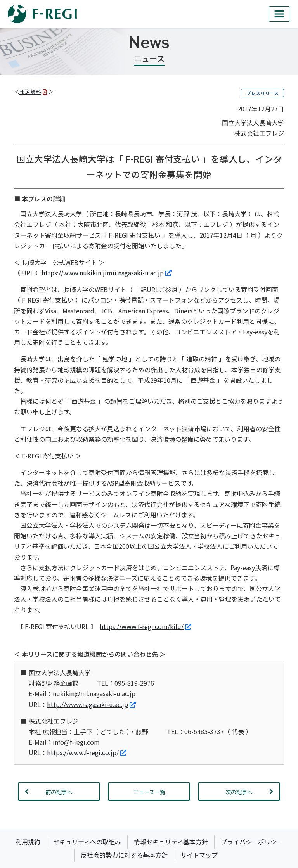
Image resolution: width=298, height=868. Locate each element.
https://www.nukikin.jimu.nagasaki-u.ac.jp (107, 273)
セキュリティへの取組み (87, 842)
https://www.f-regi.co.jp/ (87, 752)
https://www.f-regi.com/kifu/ (146, 626)
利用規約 (28, 842)
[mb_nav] (279, 14)
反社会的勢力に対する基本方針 (124, 855)
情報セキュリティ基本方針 (171, 842)
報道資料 (33, 92)
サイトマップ (199, 855)
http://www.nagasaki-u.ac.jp (91, 704)
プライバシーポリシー (252, 842)
